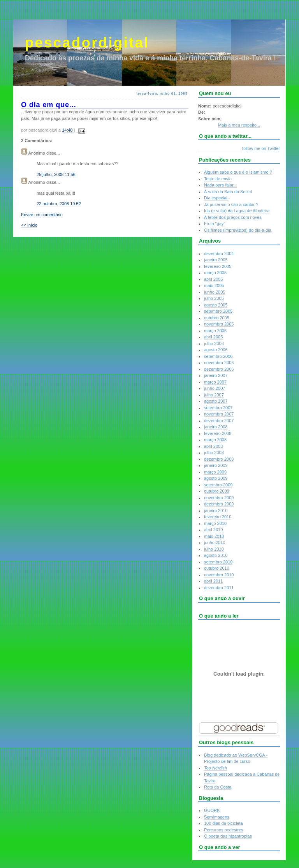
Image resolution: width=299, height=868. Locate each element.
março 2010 (215, 523)
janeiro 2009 (216, 465)
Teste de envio (218, 179)
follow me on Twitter (261, 148)
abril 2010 (213, 530)
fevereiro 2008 (218, 433)
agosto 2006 (216, 350)
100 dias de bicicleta (223, 823)
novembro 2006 (219, 363)
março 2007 (215, 382)
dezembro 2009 (219, 504)
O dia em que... (49, 105)
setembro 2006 (218, 356)
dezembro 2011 (219, 588)
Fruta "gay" (215, 224)
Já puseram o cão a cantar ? (231, 204)
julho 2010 (214, 549)
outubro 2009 (217, 491)
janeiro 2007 (216, 375)
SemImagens (217, 817)
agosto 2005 (216, 305)
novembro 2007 (219, 414)
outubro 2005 (217, 318)
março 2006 (215, 331)
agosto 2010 (216, 555)
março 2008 (215, 440)
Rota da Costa (218, 787)
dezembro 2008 (219, 459)
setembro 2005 (218, 311)
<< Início (29, 225)
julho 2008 (214, 452)
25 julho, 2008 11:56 (56, 174)
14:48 (68, 130)
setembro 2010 (218, 562)
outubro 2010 (217, 568)
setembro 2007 (218, 408)
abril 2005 (213, 279)
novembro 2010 (219, 575)
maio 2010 (214, 536)
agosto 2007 (216, 401)
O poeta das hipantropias (228, 836)
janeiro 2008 (216, 427)
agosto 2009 (216, 478)
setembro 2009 (218, 485)
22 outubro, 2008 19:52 (59, 204)
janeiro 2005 (216, 260)
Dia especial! (216, 198)
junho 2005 (215, 292)
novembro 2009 (219, 498)
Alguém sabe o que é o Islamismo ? (238, 172)
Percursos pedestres (224, 830)
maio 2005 (214, 285)
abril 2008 (213, 446)
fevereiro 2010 (218, 517)
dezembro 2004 (219, 254)
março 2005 (215, 273)
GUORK (212, 810)
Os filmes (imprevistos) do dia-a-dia (238, 230)
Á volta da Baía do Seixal (228, 192)
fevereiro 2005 (218, 266)
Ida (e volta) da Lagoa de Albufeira (237, 211)
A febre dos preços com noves (233, 217)
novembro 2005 (219, 324)
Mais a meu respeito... (239, 125)
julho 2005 (214, 298)
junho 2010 (215, 542)
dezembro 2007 (219, 421)
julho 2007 (214, 395)
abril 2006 (213, 337)
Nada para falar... (220, 185)
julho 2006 (214, 343)
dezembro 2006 (219, 369)
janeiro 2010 (216, 511)
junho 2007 (215, 388)
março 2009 (215, 472)
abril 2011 (213, 581)
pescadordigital (87, 43)
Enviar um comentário (42, 215)
